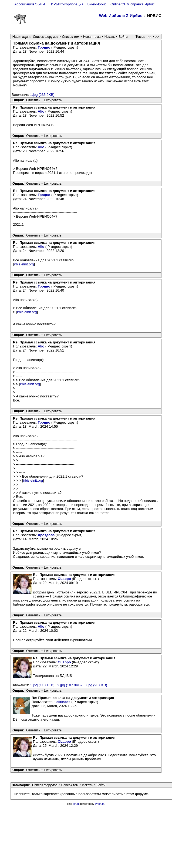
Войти (123, 37)
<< (150, 37)
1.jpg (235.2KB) (42, 95)
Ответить (33, 100)
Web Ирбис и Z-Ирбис (121, 16)
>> (157, 37)
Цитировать (53, 100)
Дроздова (46, 535)
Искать (110, 37)
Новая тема (92, 37)
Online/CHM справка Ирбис (133, 4)
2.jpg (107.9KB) (69, 685)
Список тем (71, 37)
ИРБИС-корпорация (67, 4)
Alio (41, 111)
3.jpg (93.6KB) (96, 685)
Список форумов (46, 37)
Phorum (100, 804)
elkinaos (63, 702)
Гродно (44, 47)
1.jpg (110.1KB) (42, 685)
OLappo (64, 579)
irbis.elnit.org (24, 264)
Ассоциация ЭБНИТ (31, 4)
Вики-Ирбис (97, 4)
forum (76, 804)
